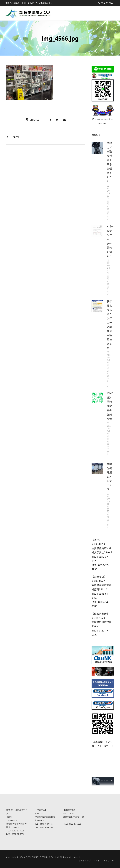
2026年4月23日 (109, 193)
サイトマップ (85, 860)
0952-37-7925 (107, 3)
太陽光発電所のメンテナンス (109, 477)
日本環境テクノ (108, 212)
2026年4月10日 (109, 501)
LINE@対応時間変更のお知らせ (110, 406)
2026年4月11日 (109, 360)
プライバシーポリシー (104, 860)
